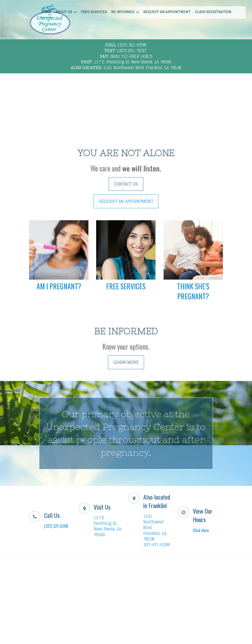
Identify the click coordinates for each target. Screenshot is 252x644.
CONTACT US (126, 184)
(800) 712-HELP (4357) (131, 56)
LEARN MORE (126, 362)
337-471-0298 (157, 545)
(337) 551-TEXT (132, 51)
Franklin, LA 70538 (155, 536)
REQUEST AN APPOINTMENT (126, 201)
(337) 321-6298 (132, 45)
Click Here (201, 530)
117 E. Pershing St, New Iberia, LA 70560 (133, 62)
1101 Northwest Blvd (154, 522)
